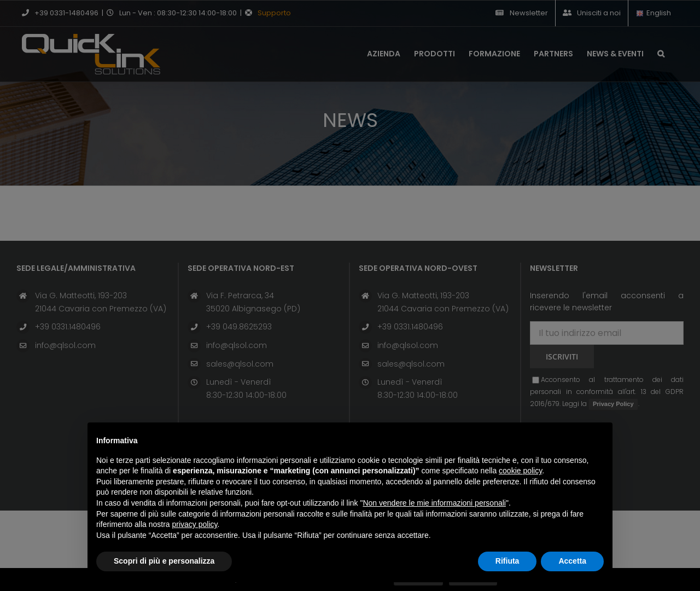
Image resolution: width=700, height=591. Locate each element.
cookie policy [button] (520, 471)
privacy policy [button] (195, 524)
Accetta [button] (572, 561)
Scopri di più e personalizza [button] (164, 561)
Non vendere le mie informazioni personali (434, 503)
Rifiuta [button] (507, 561)
